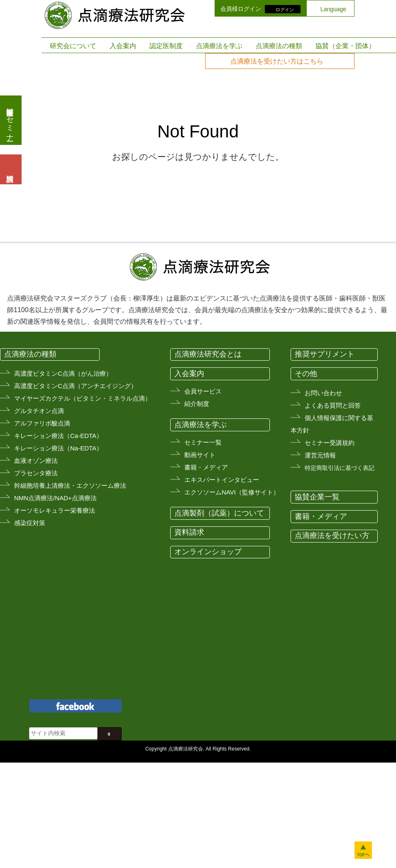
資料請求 (189, 532)
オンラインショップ (208, 552)
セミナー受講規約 (330, 443)
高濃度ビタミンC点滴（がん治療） (63, 373)
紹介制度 (197, 404)
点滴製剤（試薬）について (219, 513)
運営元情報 (320, 455)
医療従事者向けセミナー (10, 120)
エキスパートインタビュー (222, 480)
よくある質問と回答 (333, 405)
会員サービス (203, 391)
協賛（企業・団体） (345, 46)
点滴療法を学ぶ (219, 46)
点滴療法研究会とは (208, 354)
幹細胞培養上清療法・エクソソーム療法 (70, 485)
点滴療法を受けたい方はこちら (277, 61)
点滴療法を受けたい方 (332, 535)
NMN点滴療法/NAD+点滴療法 (55, 498)
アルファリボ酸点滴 (42, 423)
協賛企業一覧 (317, 497)
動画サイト (200, 455)
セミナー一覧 (203, 442)
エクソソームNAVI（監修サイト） (232, 492)
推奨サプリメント (325, 354)
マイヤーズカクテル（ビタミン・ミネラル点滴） (83, 398)
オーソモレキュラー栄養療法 (55, 510)
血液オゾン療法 (36, 461)
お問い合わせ (323, 393)
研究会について (73, 46)
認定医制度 (166, 46)
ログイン (285, 9)
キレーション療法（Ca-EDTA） (58, 436)
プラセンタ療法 (36, 473)
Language (333, 9)
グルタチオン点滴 (39, 411)
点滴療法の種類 (279, 46)
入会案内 (123, 46)
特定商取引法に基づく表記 (340, 468)
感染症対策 (30, 523)
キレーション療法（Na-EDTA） (58, 448)
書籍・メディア (206, 467)
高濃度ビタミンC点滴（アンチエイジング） (76, 386)
